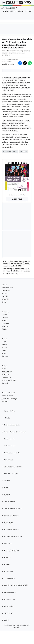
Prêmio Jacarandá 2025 (17, 195)
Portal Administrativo (11, 550)
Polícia (4, 329)
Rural (4, 342)
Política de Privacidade (12, 453)
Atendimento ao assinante (13, 467)
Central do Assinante (11, 516)
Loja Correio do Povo (11, 530)
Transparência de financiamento (15, 432)
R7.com (7, 620)
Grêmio (5, 366)
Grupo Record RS (10, 592)
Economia (6, 323)
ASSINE (6, 11)
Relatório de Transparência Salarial (16, 585)
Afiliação (7, 418)
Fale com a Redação (11, 474)
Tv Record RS (9, 613)
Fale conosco (9, 460)
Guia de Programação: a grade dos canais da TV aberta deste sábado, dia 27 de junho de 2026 (17, 264)
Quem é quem (9, 439)
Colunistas (6, 299)
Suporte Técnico (10, 578)
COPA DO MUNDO (17, 11)
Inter (4, 369)
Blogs (4, 302)
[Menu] (4, 3)
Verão (4, 353)
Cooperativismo (8, 396)
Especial (5, 383)
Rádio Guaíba (9, 606)
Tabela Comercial (10, 502)
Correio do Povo (10, 411)
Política (5, 320)
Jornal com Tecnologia (10, 399)
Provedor (7, 557)
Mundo (5, 339)
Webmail (7, 564)
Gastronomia (7, 377)
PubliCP (5, 293)
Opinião (5, 296)
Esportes (5, 356)
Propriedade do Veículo (12, 425)
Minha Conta (9, 571)
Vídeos (4, 315)
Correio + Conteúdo (9, 393)
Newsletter (6, 291)
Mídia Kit (7, 495)
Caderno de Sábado (9, 380)
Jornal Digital (9, 523)
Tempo (4, 345)
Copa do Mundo (8, 288)
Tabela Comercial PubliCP (13, 509)
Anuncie (7, 481)
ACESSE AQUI (17, 199)
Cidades (5, 326)
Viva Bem (5, 401)
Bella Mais (6, 374)
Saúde (4, 350)
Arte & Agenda (8, 8)
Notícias (5, 318)
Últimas (5, 285)
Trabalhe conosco (10, 446)
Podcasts (5, 312)
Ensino (4, 347)
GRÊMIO (29, 11)
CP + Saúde (8, 543)
